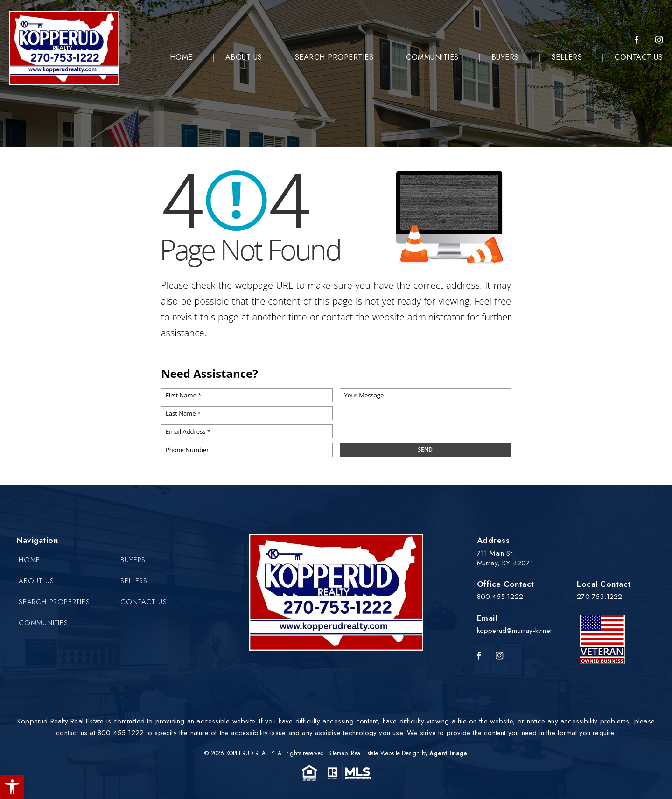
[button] (12, 787)
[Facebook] (637, 40)
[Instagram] (499, 656)
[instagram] (659, 40)
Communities (432, 57)
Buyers (505, 57)
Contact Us (639, 57)
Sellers (567, 57)
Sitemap (338, 753)
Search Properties (334, 57)
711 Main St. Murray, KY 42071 (505, 558)
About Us (244, 57)
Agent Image (448, 753)
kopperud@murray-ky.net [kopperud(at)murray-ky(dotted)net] (514, 631)
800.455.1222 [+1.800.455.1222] (500, 597)
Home (181, 57)
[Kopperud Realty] (64, 48)
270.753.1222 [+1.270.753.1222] (599, 597)
